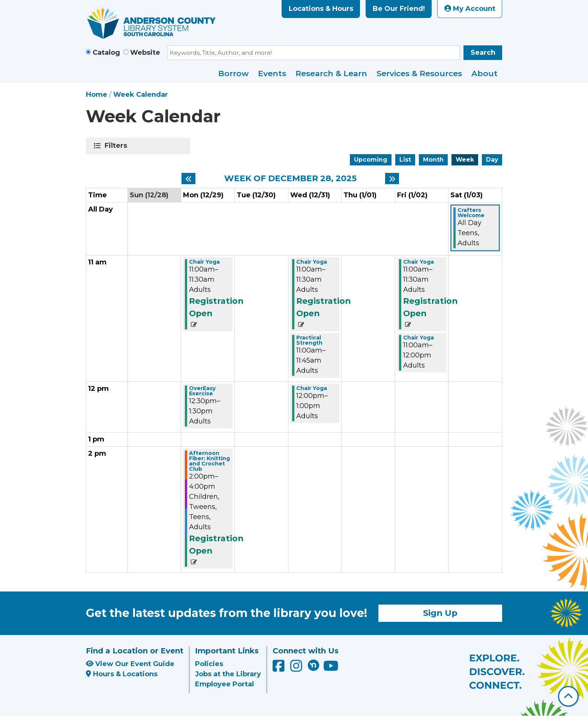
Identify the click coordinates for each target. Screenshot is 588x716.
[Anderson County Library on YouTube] (331, 668)
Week (465, 160)
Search (483, 53)
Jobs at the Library (228, 674)
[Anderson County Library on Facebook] (280, 668)
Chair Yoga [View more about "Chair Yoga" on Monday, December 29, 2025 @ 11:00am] (204, 262)
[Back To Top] (568, 696)
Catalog (106, 53)
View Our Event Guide (130, 664)
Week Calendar (141, 95)
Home (97, 95)
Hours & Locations (122, 674)
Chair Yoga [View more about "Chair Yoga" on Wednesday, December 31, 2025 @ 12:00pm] (312, 388)
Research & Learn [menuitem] (331, 73)
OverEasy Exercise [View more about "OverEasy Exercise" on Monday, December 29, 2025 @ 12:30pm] (202, 391)
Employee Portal (224, 684)
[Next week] (392, 179)
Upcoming (371, 160)
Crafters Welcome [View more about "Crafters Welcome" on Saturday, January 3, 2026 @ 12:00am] (471, 213)
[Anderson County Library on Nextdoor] (313, 665)
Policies (209, 664)
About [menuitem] (484, 73)
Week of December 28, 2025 (290, 179)
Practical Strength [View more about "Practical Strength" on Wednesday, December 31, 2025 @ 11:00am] (309, 340)
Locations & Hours (321, 9)
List (405, 160)
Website (145, 53)
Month (433, 160)
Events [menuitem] (272, 73)
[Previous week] (188, 179)
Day (492, 160)
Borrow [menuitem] (233, 73)
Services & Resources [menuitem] (419, 73)
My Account (470, 9)
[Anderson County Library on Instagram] (297, 668)
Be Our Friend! (399, 9)
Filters (117, 146)
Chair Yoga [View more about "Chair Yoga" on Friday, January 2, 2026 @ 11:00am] (418, 262)
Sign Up (440, 613)
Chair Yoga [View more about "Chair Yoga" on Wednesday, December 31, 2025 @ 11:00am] (312, 262)
